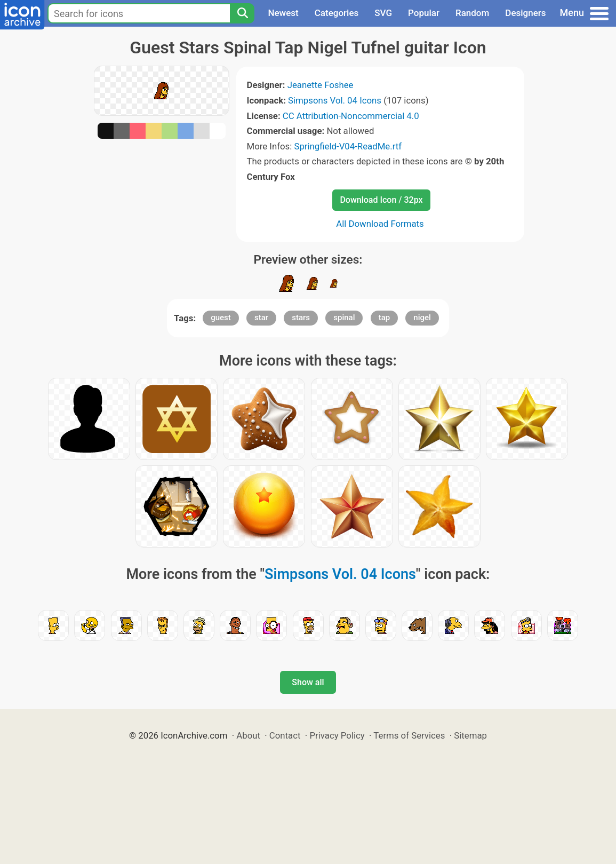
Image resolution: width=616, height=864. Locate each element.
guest (221, 318)
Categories (337, 13)
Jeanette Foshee (321, 85)
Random (472, 13)
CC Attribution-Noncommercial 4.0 (351, 116)
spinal (344, 318)
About (248, 735)
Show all (308, 682)
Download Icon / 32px (381, 200)
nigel (422, 318)
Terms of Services (409, 735)
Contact (285, 735)
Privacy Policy (337, 735)
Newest (283, 13)
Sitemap (470, 735)
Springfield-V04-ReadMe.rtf (348, 146)
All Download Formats (380, 224)
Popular (424, 13)
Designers (525, 13)
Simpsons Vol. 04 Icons (335, 100)
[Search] (242, 13)
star (261, 318)
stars (301, 318)
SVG (383, 13)
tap (385, 318)
